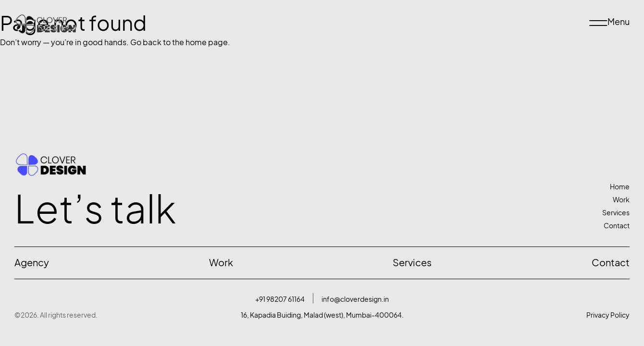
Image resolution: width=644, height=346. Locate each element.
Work (621, 200)
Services (616, 213)
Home (620, 187)
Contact (617, 226)
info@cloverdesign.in (355, 299)
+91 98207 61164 (280, 299)
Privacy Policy (608, 315)
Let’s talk (95, 209)
